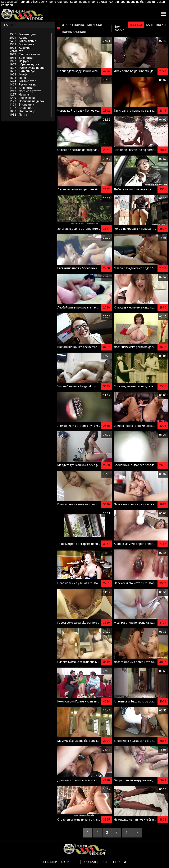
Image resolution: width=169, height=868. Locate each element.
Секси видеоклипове (60, 862)
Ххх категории (95, 862)
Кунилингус (22, 71)
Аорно (18, 38)
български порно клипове (51, 2)
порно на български (141, 2)
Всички (136, 25)
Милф (18, 74)
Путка (18, 115)
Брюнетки (21, 58)
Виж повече (119, 28)
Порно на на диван (27, 101)
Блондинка (22, 44)
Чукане (19, 94)
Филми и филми (25, 54)
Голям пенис (23, 41)
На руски (20, 61)
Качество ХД (156, 25)
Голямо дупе (23, 81)
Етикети (120, 862)
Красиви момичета (20, 49)
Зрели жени (22, 98)
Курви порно (79, 2)
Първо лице (22, 111)
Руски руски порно (27, 68)
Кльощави (21, 108)
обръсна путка (24, 64)
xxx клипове (117, 2)
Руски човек (23, 84)
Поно (18, 78)
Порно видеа (98, 2)
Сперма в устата (25, 91)
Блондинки (22, 105)
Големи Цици (23, 34)
